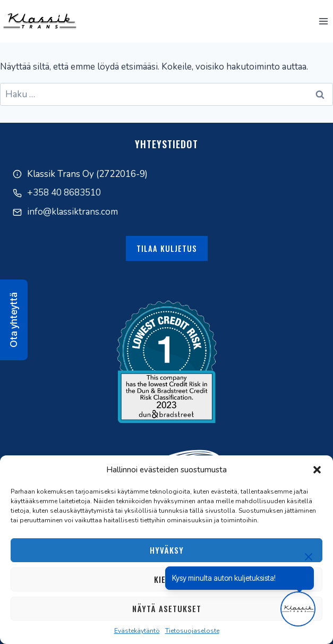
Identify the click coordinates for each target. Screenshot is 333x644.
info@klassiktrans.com (72, 212)
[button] (317, 470)
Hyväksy (167, 550)
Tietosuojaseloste (192, 631)
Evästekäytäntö (137, 631)
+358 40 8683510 (64, 193)
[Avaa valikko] (323, 21)
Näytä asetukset (167, 608)
